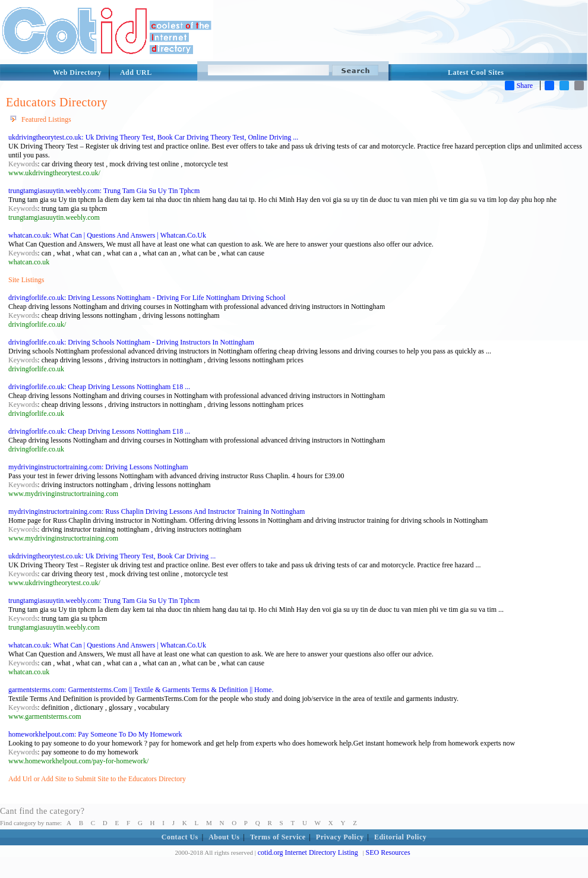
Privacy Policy (340, 837)
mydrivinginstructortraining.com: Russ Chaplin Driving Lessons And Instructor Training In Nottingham (157, 511)
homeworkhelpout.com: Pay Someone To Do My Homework (95, 734)
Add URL (136, 72)
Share (519, 86)
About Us (224, 837)
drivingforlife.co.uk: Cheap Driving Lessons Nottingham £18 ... (99, 387)
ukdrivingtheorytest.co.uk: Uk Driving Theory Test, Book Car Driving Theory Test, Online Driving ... (153, 137)
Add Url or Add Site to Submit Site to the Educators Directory (97, 779)
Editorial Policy (400, 837)
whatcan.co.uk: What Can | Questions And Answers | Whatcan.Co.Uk (107, 235)
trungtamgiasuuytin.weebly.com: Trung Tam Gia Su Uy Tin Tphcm (104, 191)
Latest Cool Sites (476, 72)
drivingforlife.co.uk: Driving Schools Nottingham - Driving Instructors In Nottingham (131, 342)
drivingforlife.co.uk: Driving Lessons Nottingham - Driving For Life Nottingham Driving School (147, 298)
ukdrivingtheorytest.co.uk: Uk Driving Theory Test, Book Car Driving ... (112, 556)
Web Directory (77, 72)
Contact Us (180, 837)
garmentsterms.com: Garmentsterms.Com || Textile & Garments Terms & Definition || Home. (141, 690)
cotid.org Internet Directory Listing (308, 852)
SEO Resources (388, 852)
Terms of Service (278, 837)
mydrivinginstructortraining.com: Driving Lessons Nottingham (98, 467)
